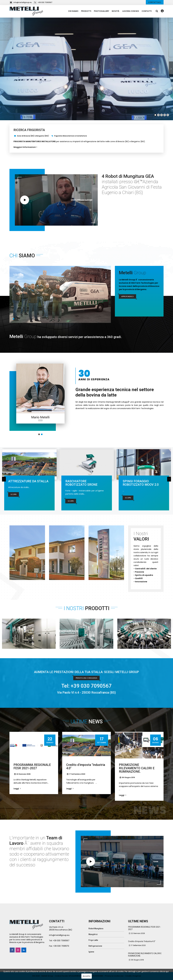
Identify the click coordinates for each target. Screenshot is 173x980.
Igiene (91, 952)
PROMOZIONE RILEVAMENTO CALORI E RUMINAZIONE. (137, 768)
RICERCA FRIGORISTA (29, 130)
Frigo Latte (93, 940)
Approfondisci (127, 296)
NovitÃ (116, 11)
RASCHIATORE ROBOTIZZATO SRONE (81, 483)
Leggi (17, 789)
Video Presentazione (82, 200)
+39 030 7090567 (43, 2)
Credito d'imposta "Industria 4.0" (86, 767)
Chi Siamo (73, 11)
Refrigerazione (95, 946)
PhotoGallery (102, 11)
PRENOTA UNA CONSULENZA (86, 678)
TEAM (155, 862)
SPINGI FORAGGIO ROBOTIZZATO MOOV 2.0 (141, 483)
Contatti (147, 11)
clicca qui (164, 971)
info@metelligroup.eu (21, 2)
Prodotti (86, 11)
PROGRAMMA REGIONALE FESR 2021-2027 (32, 767)
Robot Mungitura (96, 929)
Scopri (14, 494)
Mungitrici (93, 934)
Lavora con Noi (131, 11)
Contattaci (155, 2)
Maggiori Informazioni (25, 147)
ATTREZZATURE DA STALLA (28, 481)
